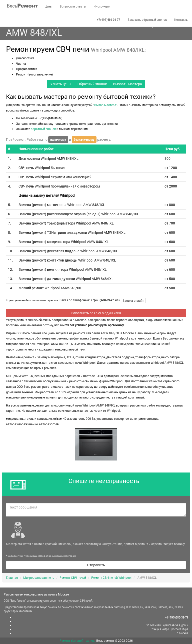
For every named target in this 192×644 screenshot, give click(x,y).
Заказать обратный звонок (147, 19)
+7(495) (108, 19)
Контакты (181, 19)
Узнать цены (61, 84)
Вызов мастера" (106, 105)
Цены (48, 6)
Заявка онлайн (133, 300)
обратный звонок (43, 129)
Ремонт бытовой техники (77, 640)
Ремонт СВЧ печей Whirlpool (111, 577)
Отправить (96, 565)
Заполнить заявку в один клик (96, 313)
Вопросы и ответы (73, 6)
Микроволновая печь (39, 577)
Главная (12, 577)
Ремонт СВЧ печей (73, 577)
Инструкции (102, 6)
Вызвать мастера (127, 84)
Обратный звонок (92, 84)
